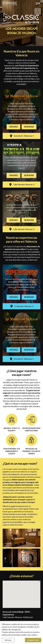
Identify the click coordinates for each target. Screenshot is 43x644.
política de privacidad (11, 635)
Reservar (29, 127)
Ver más (13, 127)
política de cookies (29, 635)
